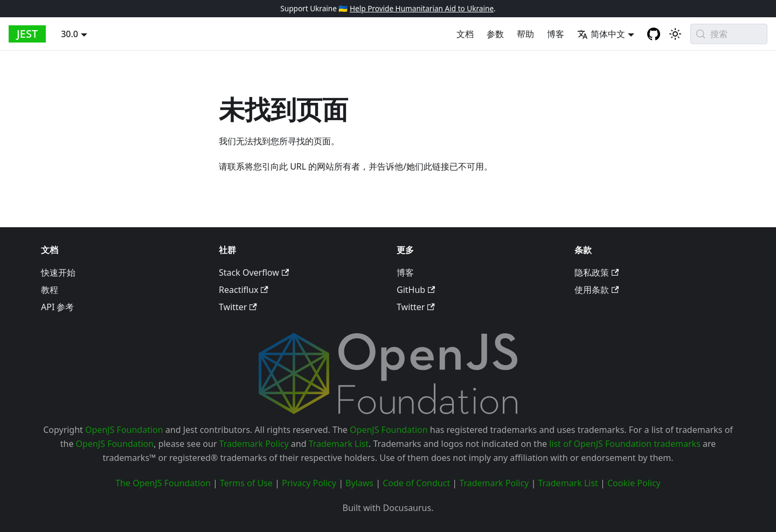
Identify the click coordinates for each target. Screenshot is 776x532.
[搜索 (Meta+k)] (729, 34)
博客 (556, 34)
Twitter (238, 307)
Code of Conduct (416, 483)
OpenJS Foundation (124, 430)
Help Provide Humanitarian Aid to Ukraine (422, 8)
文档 (465, 34)
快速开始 (58, 272)
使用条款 (597, 290)
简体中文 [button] (601, 34)
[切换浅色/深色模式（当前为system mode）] (675, 34)
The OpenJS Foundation (163, 483)
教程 (50, 290)
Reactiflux (244, 290)
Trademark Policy (254, 444)
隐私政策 (597, 272)
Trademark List (339, 444)
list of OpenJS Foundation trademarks (625, 444)
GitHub (416, 290)
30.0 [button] (70, 34)
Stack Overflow (254, 272)
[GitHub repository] (654, 34)
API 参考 (58, 307)
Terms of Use (246, 483)
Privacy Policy (309, 483)
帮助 (525, 34)
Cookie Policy (634, 483)
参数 (495, 34)
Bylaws (359, 483)
